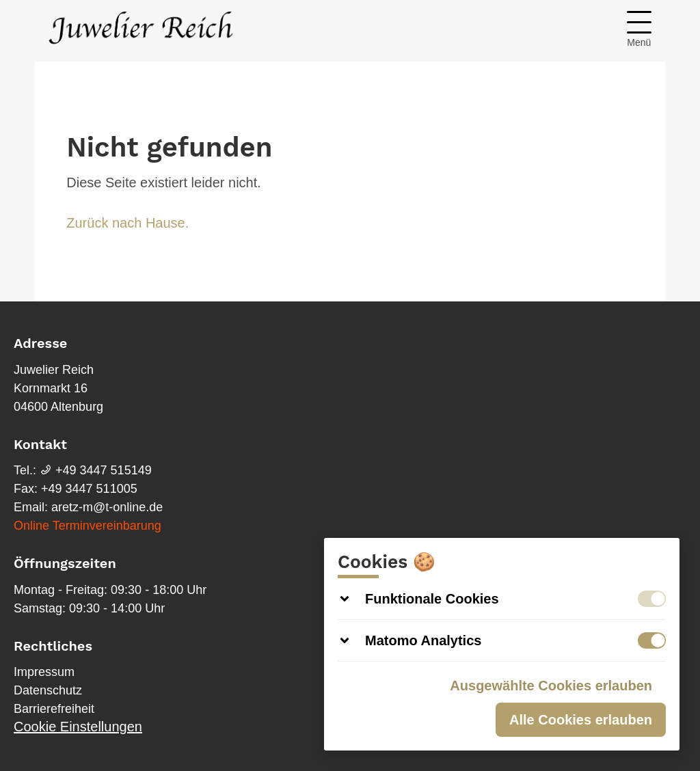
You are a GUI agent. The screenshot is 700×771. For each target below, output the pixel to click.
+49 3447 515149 (96, 470)
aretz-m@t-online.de (107, 507)
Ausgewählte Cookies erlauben (551, 686)
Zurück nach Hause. (127, 223)
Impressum (44, 672)
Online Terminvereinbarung (87, 526)
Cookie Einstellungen (78, 727)
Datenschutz (48, 690)
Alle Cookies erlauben (581, 720)
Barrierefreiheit (54, 709)
